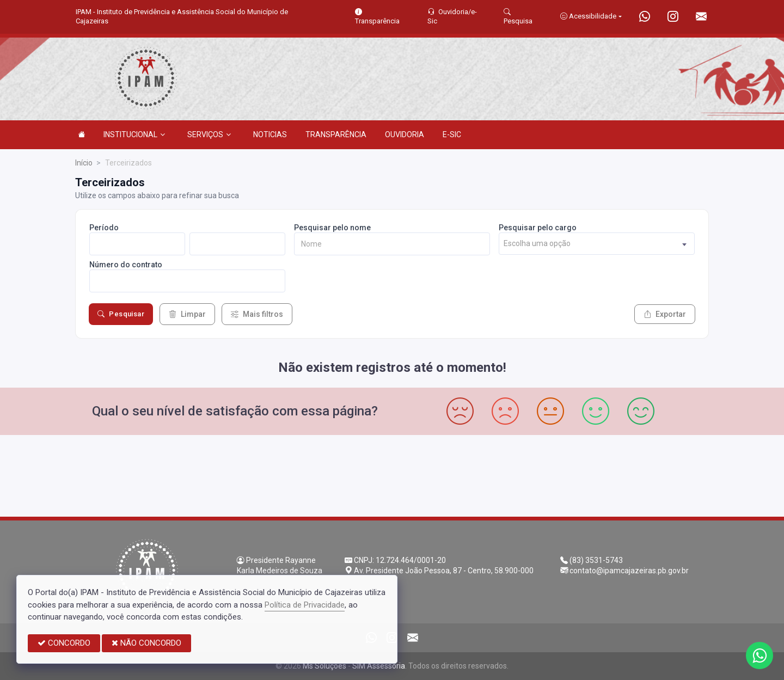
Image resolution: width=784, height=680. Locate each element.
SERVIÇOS (209, 134)
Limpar (187, 314)
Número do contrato (126, 265)
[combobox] (597, 244)
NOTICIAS (270, 134)
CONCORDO (64, 643)
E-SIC (452, 134)
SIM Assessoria (379, 666)
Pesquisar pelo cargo (538, 228)
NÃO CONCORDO (146, 643)
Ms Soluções (324, 666)
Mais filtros (257, 314)
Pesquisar (121, 314)
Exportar (665, 314)
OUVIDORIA (405, 134)
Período (104, 228)
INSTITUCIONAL (134, 134)
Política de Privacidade (305, 605)
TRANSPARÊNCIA (336, 134)
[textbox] (597, 244)
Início (84, 163)
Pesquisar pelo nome (332, 228)
